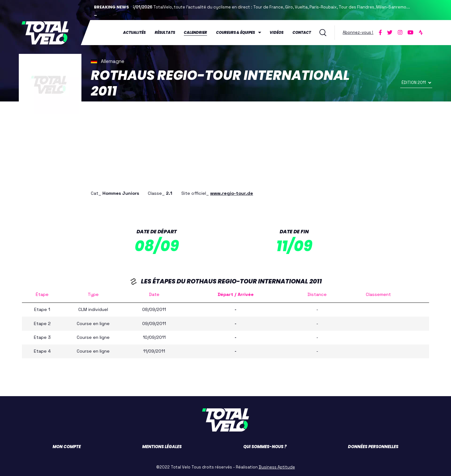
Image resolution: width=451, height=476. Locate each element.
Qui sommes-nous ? (265, 446)
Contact (302, 33)
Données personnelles (373, 446)
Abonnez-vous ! (358, 32)
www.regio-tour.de (232, 193)
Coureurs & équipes (236, 33)
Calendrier (195, 33)
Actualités (134, 33)
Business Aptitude (277, 467)
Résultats (165, 33)
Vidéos (277, 33)
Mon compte (67, 446)
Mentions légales (162, 446)
